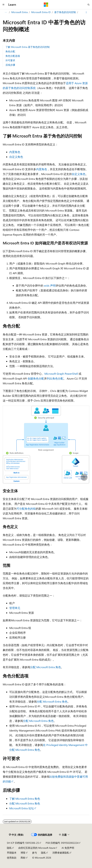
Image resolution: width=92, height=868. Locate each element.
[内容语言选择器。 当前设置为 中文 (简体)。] (16, 835)
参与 (34, 853)
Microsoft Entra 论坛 (22, 808)
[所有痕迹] (6, 12)
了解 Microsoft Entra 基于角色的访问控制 (28, 47)
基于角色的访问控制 (65, 12)
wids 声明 (50, 285)
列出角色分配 (55, 378)
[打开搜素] (89, 5)
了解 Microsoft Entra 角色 (25, 799)
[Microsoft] (46, 5)
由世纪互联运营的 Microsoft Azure (37, 848)
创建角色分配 (36, 378)
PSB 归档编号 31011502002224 (62, 843)
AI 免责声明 (68, 848)
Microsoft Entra (19, 12)
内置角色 (15, 152)
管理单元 (15, 608)
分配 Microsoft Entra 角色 (46, 667)
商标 (23, 858)
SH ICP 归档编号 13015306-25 (23, 843)
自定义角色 (16, 157)
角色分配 (10, 51)
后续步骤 (10, 65)
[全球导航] (3, 5)
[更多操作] (86, 12)
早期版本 (12, 853)
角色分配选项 (13, 56)
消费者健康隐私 (61, 853)
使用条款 (12, 858)
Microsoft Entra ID (41, 12)
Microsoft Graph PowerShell (61, 374)
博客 (23, 853)
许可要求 (10, 60)
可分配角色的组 (26, 509)
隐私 (9, 848)
